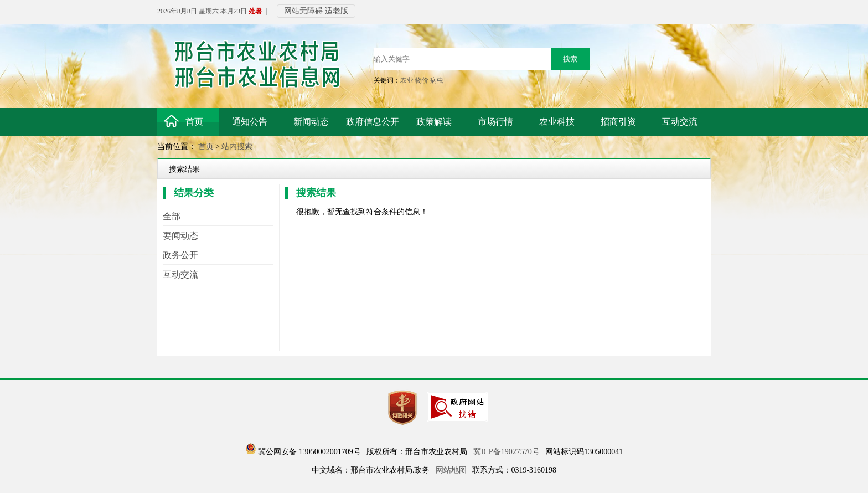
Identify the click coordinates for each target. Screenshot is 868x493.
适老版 (337, 11)
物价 (422, 80)
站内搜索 (237, 147)
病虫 (437, 80)
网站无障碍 (303, 11)
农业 (407, 80)
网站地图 (451, 470)
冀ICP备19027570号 (507, 452)
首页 (206, 147)
